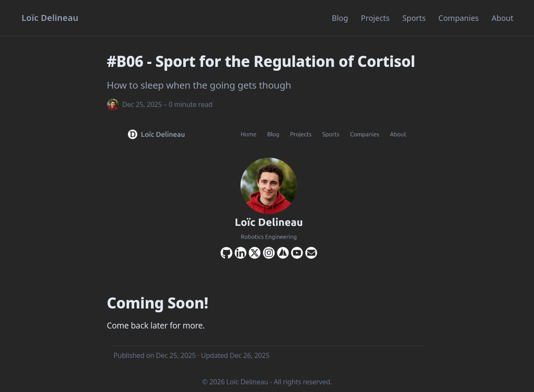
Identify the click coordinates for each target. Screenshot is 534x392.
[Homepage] (50, 18)
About (502, 18)
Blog (340, 18)
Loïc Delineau (247, 382)
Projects (375, 18)
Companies (459, 18)
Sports (414, 18)
